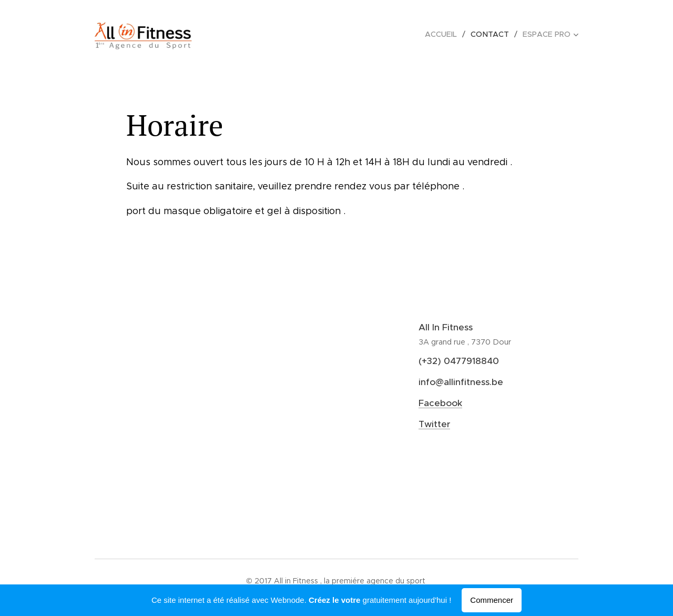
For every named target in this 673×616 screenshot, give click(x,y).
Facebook (440, 403)
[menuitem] (446, 34)
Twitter (434, 424)
